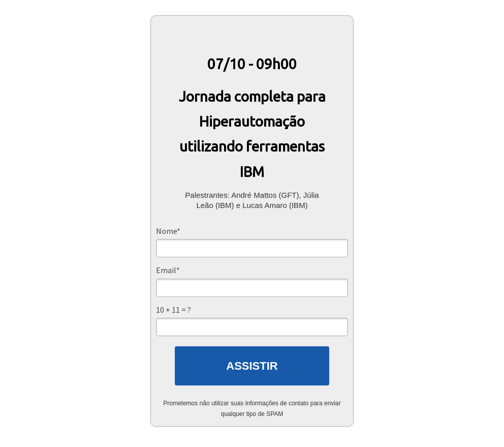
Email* (168, 270)
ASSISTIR (252, 366)
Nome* (168, 231)
